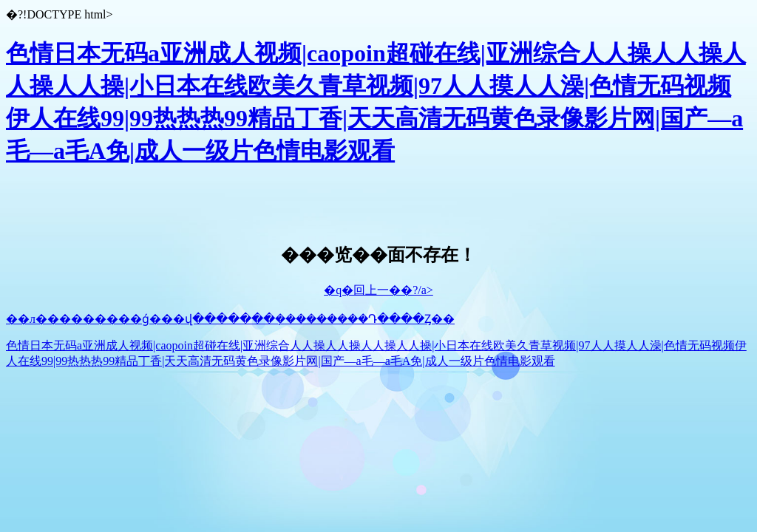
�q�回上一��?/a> (378, 290)
